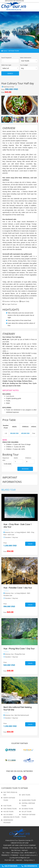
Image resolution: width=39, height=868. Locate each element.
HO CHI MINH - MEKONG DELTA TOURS (11, 816)
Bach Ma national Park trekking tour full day (18, 708)
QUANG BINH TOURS (29, 800)
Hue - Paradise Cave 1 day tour (18, 588)
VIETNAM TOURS (14, 51)
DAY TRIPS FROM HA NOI (10, 794)
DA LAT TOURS (27, 812)
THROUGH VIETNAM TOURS (28, 816)
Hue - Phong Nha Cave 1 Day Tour (19, 648)
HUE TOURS (7, 806)
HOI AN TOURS (8, 812)
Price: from (10, 91)
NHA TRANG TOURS (10, 809)
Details (30, 544)
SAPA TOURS (26, 795)
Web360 (19, 860)
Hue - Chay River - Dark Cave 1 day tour (18, 525)
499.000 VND (25, 433)
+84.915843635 (10, 866)
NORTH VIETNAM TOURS (9, 799)
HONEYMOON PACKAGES (8, 821)
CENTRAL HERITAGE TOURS (28, 804)
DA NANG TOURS (27, 809)
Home (4, 51)
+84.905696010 (29, 866)
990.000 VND (14, 433)
